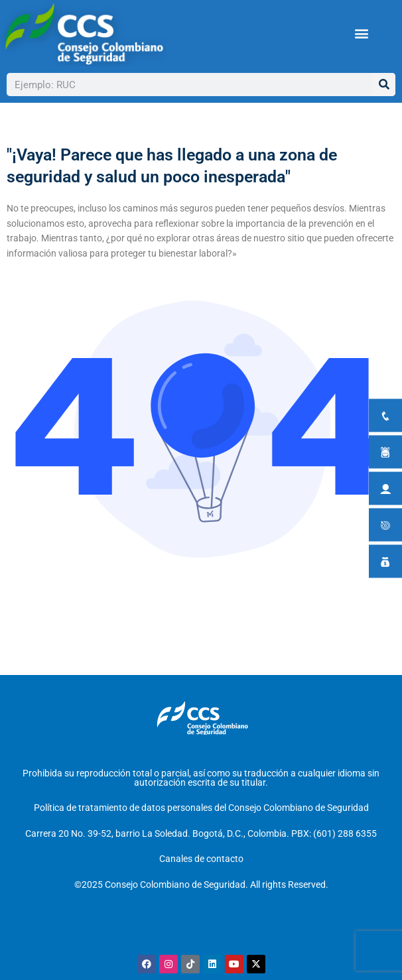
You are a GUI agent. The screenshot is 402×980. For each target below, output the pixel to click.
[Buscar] (384, 85)
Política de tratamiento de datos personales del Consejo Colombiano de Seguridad (201, 808)
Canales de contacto (201, 859)
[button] (362, 33)
